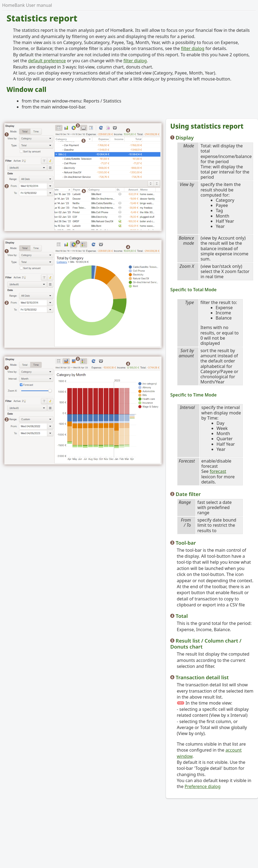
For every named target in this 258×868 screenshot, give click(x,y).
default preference (47, 61)
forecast (218, 471)
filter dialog (193, 48)
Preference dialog (203, 786)
